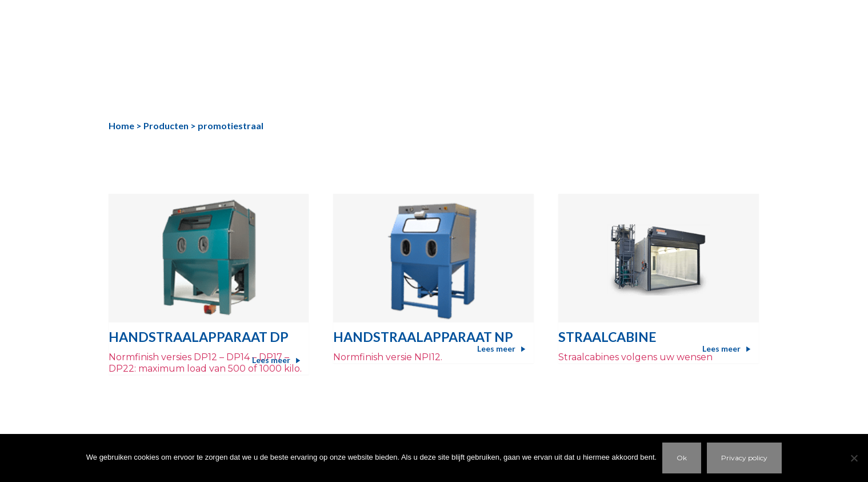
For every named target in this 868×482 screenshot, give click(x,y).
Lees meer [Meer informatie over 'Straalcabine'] (721, 348)
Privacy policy (744, 458)
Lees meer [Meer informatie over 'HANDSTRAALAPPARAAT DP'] (271, 360)
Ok (682, 458)
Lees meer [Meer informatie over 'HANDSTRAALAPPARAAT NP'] (496, 348)
